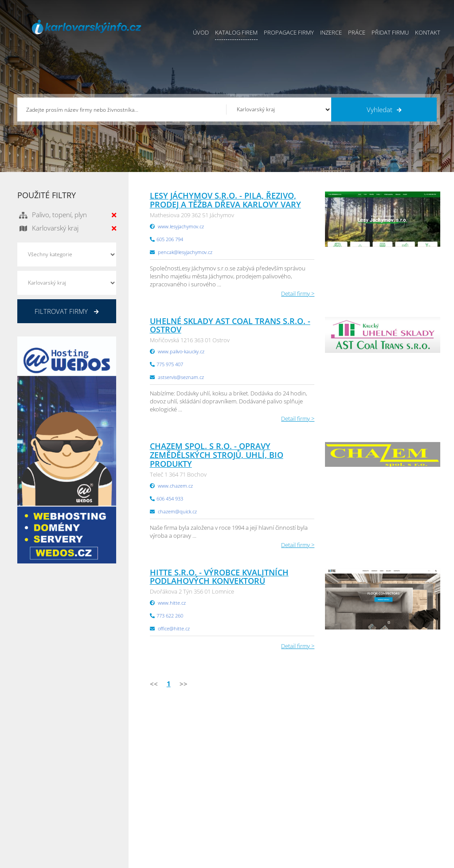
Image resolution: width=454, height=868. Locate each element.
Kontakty (239, 800)
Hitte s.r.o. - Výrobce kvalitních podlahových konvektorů (219, 577)
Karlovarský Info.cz (400, 822)
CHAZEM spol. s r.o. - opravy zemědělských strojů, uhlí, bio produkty (217, 455)
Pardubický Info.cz (329, 756)
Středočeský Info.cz (401, 800)
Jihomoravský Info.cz (331, 811)
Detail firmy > (298, 293)
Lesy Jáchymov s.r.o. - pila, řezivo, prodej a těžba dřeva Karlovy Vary (225, 200)
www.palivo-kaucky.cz (181, 351)
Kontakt (428, 32)
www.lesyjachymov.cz (181, 226)
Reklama (174, 811)
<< (154, 684)
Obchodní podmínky (254, 767)
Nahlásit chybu (247, 811)
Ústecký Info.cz (324, 767)
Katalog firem (236, 32)
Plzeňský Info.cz (397, 756)
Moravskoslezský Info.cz (336, 778)
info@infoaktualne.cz (57, 799)
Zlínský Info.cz (394, 789)
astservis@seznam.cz (181, 377)
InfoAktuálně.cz (84, 860)
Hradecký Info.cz (326, 800)
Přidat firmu (390, 32)
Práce (357, 32)
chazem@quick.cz (177, 511)
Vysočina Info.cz (326, 789)
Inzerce (331, 32)
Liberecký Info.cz (326, 822)
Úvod (201, 32)
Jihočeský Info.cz (397, 778)
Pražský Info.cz (395, 767)
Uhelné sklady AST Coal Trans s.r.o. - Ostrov (230, 325)
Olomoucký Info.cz (400, 811)
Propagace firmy (289, 32)
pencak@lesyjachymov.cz (185, 252)
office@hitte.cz (174, 628)
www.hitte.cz (172, 603)
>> (184, 684)
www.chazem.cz (175, 486)
